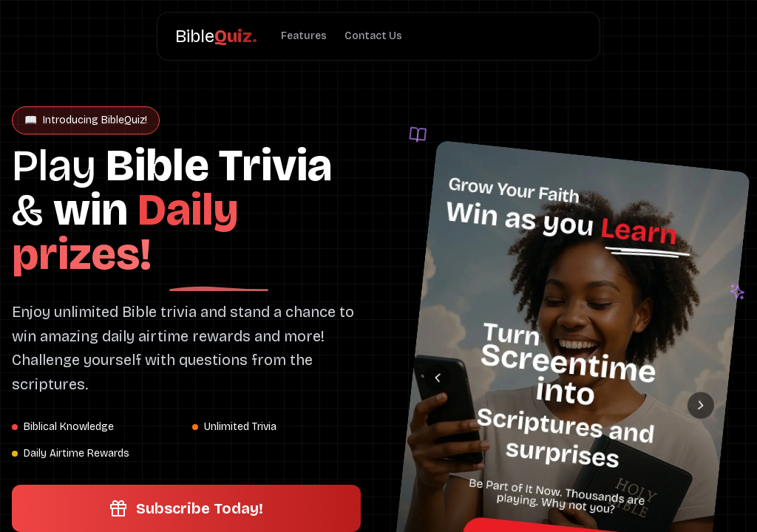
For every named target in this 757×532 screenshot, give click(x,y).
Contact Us (373, 36)
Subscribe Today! (186, 508)
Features (304, 36)
